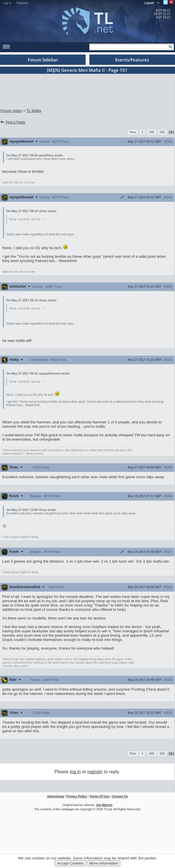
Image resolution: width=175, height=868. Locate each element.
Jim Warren (104, 806)
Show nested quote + (26, 219)
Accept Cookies (70, 863)
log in (75, 773)
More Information (104, 863)
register (95, 773)
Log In (7, 3)
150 (162, 132)
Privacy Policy (77, 797)
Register (22, 3)
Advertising (56, 797)
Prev (133, 132)
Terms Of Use (100, 797)
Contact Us (120, 797)
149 (152, 132)
